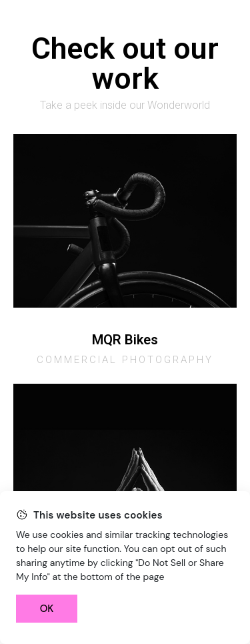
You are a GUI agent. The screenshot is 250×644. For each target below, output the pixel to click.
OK (47, 609)
